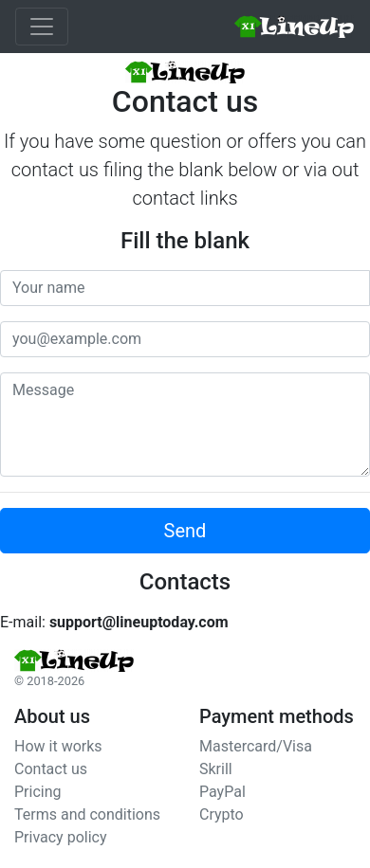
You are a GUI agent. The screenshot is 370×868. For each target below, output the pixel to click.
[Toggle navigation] (42, 27)
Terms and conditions (87, 814)
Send (185, 531)
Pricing (38, 792)
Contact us (51, 769)
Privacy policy (61, 837)
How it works (58, 746)
